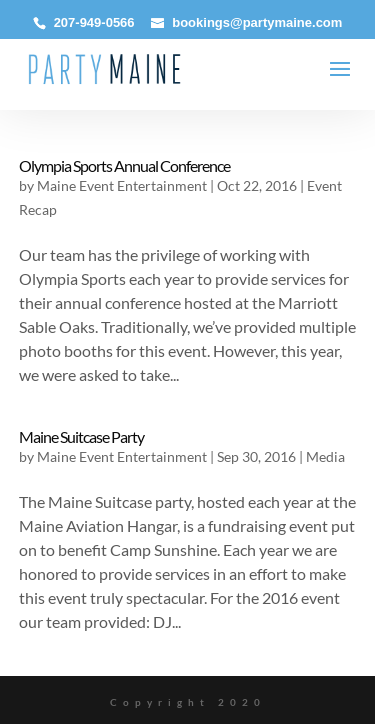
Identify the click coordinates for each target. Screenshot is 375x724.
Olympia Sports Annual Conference (124, 165)
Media (325, 456)
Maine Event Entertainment (122, 185)
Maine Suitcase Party (81, 436)
